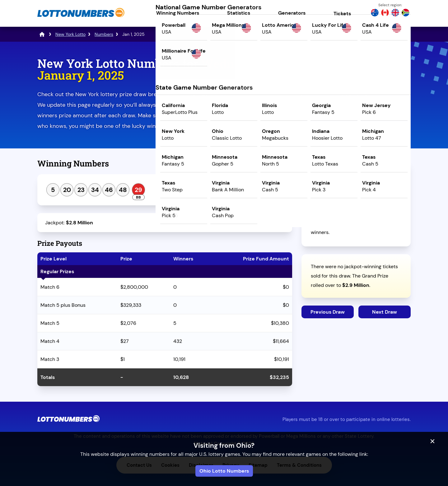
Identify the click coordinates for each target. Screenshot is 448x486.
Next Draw (385, 312)
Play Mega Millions (356, 111)
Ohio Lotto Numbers (224, 471)
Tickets (342, 14)
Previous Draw (328, 312)
